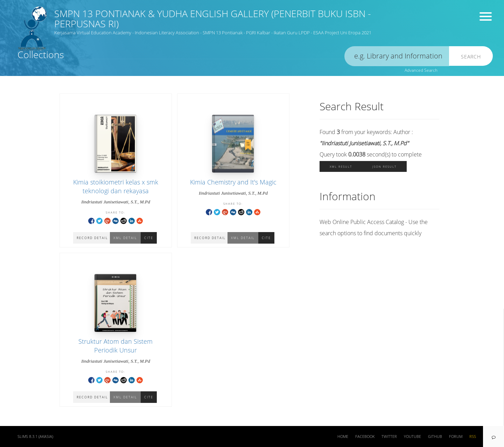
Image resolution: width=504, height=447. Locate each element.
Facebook (365, 436)
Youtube (412, 436)
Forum (456, 436)
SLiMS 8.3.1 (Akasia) (35, 436)
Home (343, 436)
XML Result (341, 166)
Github (435, 436)
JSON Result (384, 166)
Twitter (389, 436)
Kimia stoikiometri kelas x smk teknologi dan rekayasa (116, 186)
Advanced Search (421, 70)
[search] (397, 56)
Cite (266, 238)
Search (471, 57)
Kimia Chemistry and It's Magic (233, 182)
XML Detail (243, 238)
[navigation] (493, 436)
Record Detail (210, 238)
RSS (473, 436)
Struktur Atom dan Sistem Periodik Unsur (115, 346)
